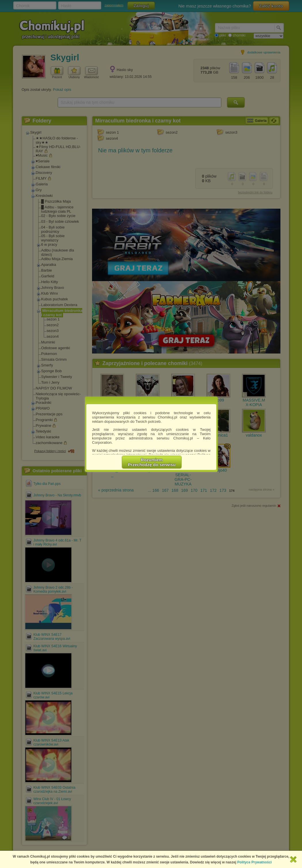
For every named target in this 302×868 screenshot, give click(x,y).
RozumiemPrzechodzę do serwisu (152, 462)
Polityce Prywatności (255, 862)
